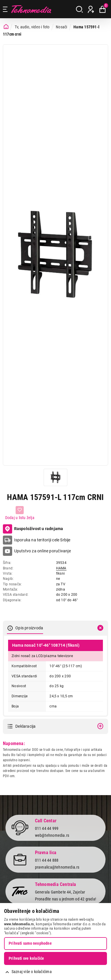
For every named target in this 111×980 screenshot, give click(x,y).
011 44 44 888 (47, 860)
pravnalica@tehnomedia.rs (57, 867)
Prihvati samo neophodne (30, 943)
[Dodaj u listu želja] (20, 513)
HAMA (61, 568)
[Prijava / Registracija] (91, 9)
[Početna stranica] (6, 27)
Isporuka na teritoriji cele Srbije (42, 540)
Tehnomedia (31, 9)
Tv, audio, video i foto (32, 27)
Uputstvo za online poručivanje (42, 551)
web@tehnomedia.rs (52, 835)
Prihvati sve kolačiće (26, 958)
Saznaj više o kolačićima (32, 972)
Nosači (61, 27)
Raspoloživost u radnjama (33, 529)
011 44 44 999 (47, 828)
